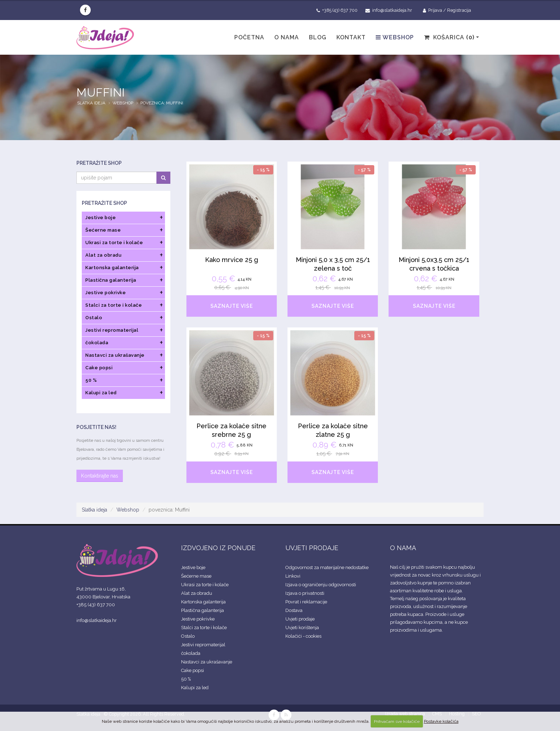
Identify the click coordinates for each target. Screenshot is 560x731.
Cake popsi (192, 670)
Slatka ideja (91, 103)
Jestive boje (193, 567)
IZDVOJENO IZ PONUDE (218, 548)
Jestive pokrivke (198, 619)
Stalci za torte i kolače (204, 628)
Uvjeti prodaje (300, 619)
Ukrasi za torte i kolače (205, 585)
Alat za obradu (197, 593)
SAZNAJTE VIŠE (232, 306)
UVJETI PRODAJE (312, 548)
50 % (186, 679)
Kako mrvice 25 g (232, 260)
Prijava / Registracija (447, 10)
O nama (287, 37)
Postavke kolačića (441, 721)
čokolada (191, 653)
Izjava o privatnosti (305, 593)
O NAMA (403, 548)
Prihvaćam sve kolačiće (397, 721)
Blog (318, 37)
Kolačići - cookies (303, 636)
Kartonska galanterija (203, 602)
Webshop (395, 37)
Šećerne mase (196, 576)
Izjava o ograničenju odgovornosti (321, 585)
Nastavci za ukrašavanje (207, 662)
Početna (249, 37)
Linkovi (293, 576)
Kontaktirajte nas (100, 476)
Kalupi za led (195, 688)
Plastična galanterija (202, 610)
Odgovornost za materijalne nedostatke (327, 567)
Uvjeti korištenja (302, 628)
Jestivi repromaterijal (203, 645)
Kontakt (351, 37)
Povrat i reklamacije (306, 602)
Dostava (294, 610)
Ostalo (188, 636)
